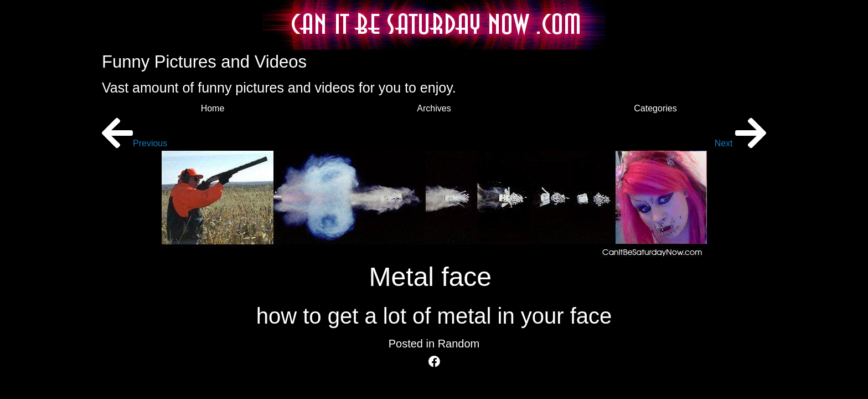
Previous (135, 143)
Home (213, 108)
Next (740, 143)
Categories (655, 108)
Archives (434, 108)
